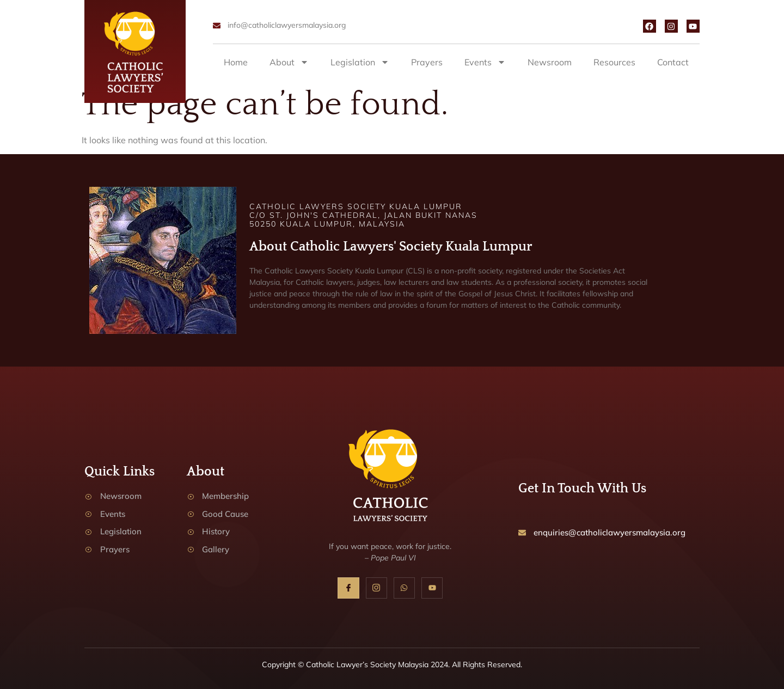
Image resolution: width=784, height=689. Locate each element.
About (289, 62)
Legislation (360, 62)
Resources (614, 62)
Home (236, 62)
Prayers (427, 62)
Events (485, 62)
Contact (673, 62)
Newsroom (550, 62)
